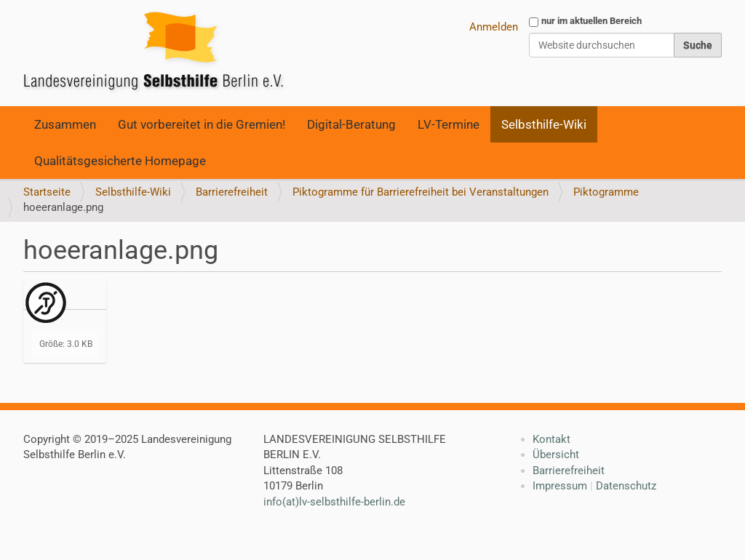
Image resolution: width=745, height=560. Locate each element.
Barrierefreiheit (232, 192)
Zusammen (65, 124)
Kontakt (551, 439)
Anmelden (494, 27)
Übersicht (556, 455)
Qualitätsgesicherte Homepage (120, 161)
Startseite (47, 192)
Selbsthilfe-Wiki (544, 124)
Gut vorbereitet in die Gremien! (202, 124)
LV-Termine (449, 124)
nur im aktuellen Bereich (591, 21)
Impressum (560, 486)
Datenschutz (626, 486)
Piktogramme (606, 192)
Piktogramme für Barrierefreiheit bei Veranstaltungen (421, 192)
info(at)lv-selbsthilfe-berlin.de (334, 502)
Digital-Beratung (351, 124)
